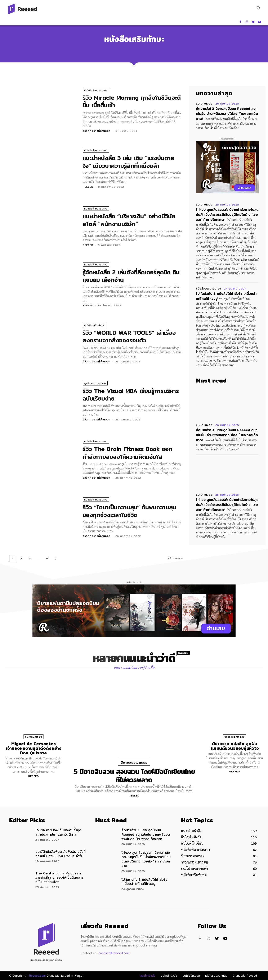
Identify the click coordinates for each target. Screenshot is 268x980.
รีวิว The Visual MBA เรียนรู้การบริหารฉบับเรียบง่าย (131, 395)
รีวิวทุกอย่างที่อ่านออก (97, 131)
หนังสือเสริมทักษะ (94, 325)
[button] (258, 8)
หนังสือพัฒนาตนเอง (96, 90)
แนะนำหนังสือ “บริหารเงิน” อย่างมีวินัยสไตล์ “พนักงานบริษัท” (129, 220)
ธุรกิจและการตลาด (95, 383)
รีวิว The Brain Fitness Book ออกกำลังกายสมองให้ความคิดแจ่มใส (128, 453)
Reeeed (88, 187)
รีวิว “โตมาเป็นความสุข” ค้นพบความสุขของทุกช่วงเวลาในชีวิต (129, 511)
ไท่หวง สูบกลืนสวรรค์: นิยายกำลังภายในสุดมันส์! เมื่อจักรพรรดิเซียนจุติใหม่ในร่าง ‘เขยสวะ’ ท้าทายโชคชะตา (227, 215)
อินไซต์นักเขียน (34, 737)
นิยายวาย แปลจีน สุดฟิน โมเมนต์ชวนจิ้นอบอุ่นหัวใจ (235, 746)
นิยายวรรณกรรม (134, 762)
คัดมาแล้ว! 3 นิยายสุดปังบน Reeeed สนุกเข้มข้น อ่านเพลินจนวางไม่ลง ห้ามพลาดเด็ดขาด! (227, 114)
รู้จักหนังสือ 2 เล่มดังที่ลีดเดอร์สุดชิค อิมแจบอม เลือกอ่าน (131, 276)
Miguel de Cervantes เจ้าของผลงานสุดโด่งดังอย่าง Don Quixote (34, 748)
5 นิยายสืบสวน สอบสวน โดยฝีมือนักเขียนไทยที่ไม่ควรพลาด (134, 775)
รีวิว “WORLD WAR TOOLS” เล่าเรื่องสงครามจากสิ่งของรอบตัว (129, 336)
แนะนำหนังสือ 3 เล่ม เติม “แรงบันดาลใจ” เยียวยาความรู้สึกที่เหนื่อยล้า (128, 162)
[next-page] (56, 558)
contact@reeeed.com (114, 953)
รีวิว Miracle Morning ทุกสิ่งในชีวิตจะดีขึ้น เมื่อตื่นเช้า (132, 101)
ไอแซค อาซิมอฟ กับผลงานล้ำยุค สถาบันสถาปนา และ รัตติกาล (58, 832)
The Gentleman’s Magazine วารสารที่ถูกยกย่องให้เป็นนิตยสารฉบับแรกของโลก (59, 878)
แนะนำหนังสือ (204, 104)
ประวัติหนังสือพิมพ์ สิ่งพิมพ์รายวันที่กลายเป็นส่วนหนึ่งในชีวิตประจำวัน (61, 854)
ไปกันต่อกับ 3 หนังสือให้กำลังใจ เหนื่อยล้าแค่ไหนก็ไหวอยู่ (226, 296)
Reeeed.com (37, 976)
